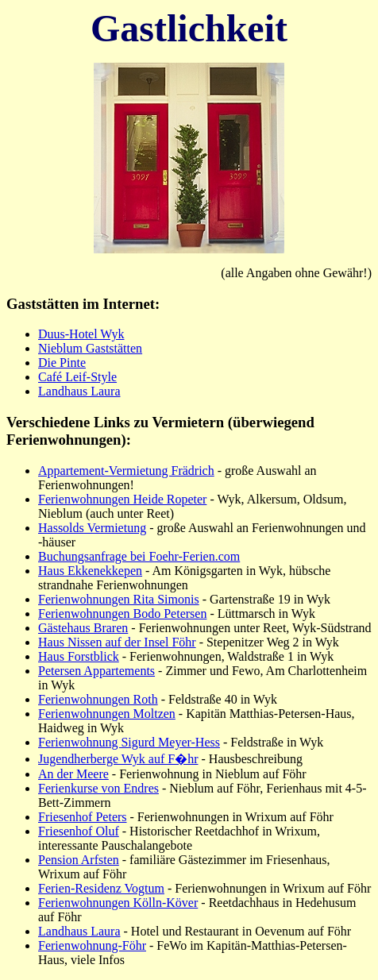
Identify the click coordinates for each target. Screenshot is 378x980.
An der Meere (73, 774)
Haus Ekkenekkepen (90, 571)
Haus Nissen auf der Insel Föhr (117, 642)
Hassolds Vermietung (92, 528)
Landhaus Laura (79, 391)
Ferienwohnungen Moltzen (107, 714)
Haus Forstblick (79, 656)
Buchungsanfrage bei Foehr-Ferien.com (139, 556)
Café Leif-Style (77, 377)
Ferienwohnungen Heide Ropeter (122, 499)
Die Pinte (62, 363)
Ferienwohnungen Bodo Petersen (122, 613)
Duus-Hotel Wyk (81, 334)
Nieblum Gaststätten (90, 348)
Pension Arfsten (79, 860)
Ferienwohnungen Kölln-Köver (118, 903)
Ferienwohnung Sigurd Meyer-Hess (129, 742)
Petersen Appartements (96, 671)
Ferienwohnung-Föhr (92, 945)
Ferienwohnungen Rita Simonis (119, 599)
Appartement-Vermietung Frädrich (126, 471)
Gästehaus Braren (83, 628)
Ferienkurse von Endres (98, 788)
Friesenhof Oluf (79, 831)
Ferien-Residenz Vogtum (101, 888)
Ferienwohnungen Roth (98, 699)
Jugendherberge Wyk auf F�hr (118, 759)
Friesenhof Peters (83, 817)
